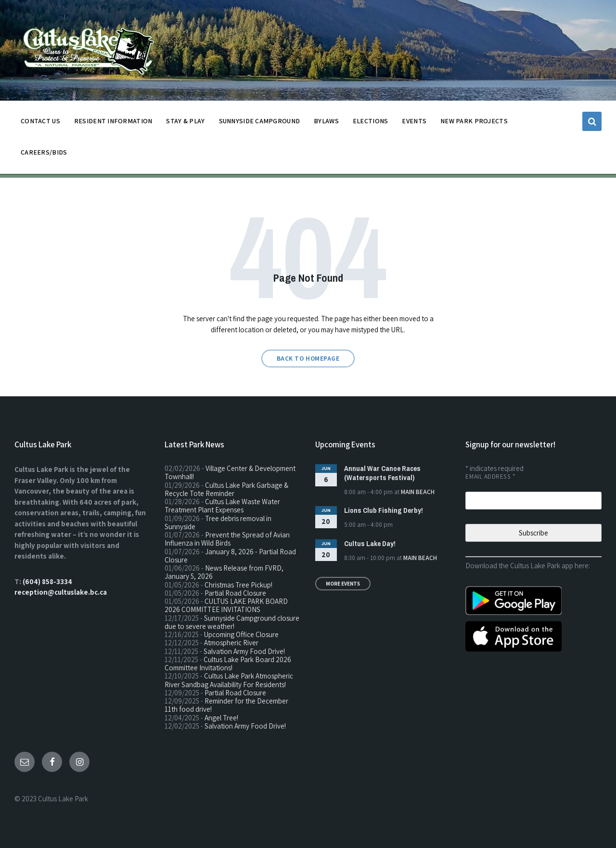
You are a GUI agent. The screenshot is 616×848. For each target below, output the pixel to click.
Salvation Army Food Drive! (244, 651)
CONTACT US (40, 124)
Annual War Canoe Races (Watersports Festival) (382, 473)
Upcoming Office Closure (241, 634)
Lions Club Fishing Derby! (384, 510)
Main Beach (418, 492)
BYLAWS (326, 124)
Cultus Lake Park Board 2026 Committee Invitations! (228, 664)
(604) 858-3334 (47, 581)
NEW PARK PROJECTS (474, 124)
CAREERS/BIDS (44, 152)
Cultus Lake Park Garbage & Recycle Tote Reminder (226, 489)
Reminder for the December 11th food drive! (226, 705)
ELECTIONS (371, 121)
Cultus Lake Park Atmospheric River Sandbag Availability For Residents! (229, 680)
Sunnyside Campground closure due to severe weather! (232, 622)
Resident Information (113, 124)
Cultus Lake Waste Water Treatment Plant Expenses (222, 506)
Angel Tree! (221, 718)
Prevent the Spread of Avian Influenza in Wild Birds (227, 539)
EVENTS (414, 121)
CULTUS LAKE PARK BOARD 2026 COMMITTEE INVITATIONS (226, 605)
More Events (343, 584)
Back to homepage (308, 359)
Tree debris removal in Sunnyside (218, 522)
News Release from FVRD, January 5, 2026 (224, 572)
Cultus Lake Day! (370, 543)
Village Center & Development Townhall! (230, 472)
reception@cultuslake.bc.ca (61, 592)
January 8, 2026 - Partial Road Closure (230, 556)
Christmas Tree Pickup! (238, 585)
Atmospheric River (231, 643)
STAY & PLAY (185, 124)
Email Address (490, 476)
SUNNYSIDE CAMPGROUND (260, 124)
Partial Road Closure (235, 593)
